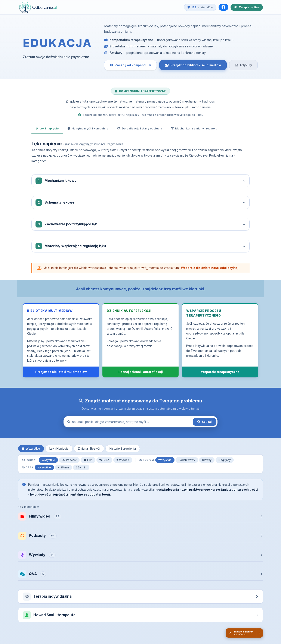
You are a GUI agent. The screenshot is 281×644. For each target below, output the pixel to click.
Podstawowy (187, 460)
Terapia (247, 7)
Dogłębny (225, 460)
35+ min (81, 467)
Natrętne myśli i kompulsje (88, 128)
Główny (207, 460)
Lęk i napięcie (47, 128)
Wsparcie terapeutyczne (220, 372)
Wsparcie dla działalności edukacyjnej (210, 268)
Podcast (69, 460)
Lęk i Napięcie (59, 449)
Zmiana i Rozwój (89, 449)
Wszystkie (31, 449)
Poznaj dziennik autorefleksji (141, 372)
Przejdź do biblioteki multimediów (193, 65)
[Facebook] (223, 7)
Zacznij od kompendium (130, 65)
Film (88, 460)
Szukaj (205, 422)
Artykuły (243, 65)
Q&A (104, 460)
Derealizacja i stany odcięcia (140, 128)
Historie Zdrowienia (123, 449)
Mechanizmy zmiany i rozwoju (194, 128)
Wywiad (123, 460)
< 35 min (63, 467)
